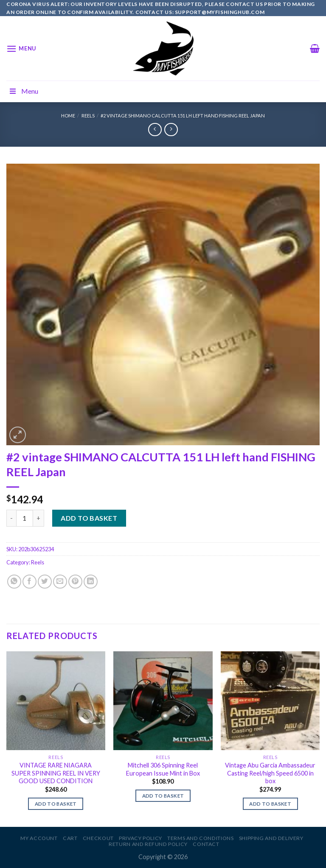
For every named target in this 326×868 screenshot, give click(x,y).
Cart (70, 838)
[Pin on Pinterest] (75, 582)
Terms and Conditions (200, 838)
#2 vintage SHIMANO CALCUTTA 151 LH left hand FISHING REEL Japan (183, 116)
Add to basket (89, 518)
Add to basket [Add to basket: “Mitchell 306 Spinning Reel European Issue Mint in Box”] (163, 796)
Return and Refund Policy (148, 844)
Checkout (98, 838)
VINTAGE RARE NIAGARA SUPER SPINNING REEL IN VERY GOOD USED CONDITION (56, 773)
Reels (88, 116)
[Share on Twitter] (45, 582)
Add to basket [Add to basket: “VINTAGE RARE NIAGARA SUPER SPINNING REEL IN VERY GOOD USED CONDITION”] (56, 804)
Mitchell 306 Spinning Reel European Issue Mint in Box (163, 769)
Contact (206, 844)
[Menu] (21, 49)
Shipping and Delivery (271, 838)
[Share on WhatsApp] (14, 582)
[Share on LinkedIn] (91, 582)
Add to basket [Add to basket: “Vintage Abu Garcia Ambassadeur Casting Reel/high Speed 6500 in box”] (270, 804)
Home (68, 116)
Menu (23, 91)
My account (39, 838)
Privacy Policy (141, 838)
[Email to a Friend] (60, 582)
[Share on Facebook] (30, 582)
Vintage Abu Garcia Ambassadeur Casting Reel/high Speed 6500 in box (270, 773)
